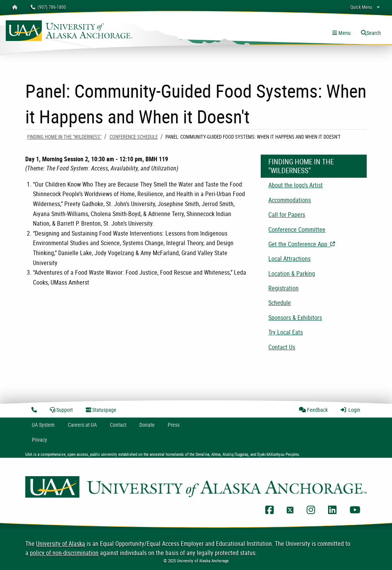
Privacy (39, 440)
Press (174, 425)
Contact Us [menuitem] (282, 347)
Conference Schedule (134, 137)
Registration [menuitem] (283, 288)
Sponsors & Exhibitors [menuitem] (295, 318)
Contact (118, 425)
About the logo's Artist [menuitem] (296, 185)
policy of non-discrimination (64, 553)
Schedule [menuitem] (280, 303)
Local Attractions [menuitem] (289, 259)
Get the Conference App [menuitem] (317, 244)
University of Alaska (60, 544)
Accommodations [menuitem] (290, 200)
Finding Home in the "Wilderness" (64, 137)
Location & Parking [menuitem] (292, 274)
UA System (43, 425)
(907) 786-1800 (48, 7)
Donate (147, 425)
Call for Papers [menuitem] (287, 215)
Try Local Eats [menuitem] (286, 332)
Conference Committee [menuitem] (297, 229)
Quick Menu (361, 7)
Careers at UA (82, 425)
